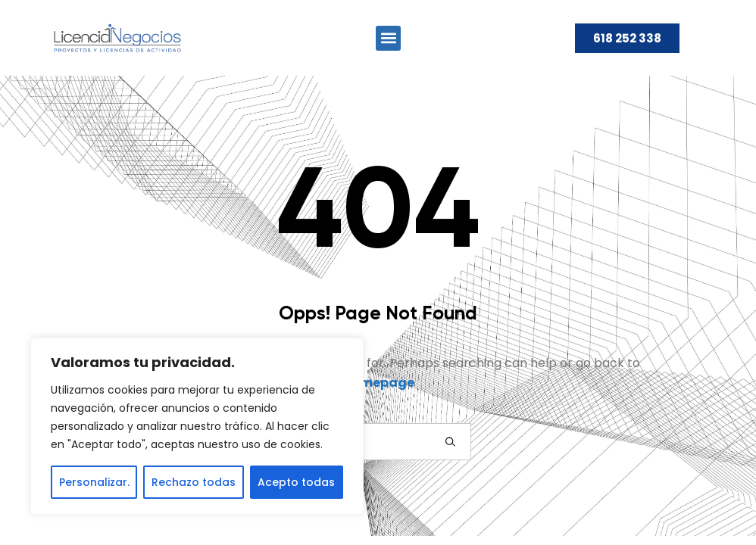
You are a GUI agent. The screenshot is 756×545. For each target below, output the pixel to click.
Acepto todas (296, 482)
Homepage (378, 383)
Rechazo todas (194, 482)
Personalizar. (94, 482)
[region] (197, 426)
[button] (388, 38)
